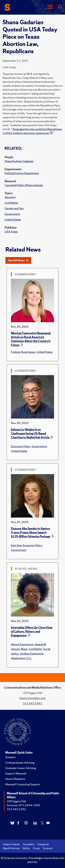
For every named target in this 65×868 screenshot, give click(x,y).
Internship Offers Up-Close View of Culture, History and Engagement (32, 631)
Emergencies (43, 844)
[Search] (60, 7)
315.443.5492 (32, 703)
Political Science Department (22, 173)
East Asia (16, 545)
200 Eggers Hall (16, 801)
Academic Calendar (11, 844)
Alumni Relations (15, 779)
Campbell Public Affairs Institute (24, 185)
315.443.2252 (16, 809)
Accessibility (29, 844)
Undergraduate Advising (20, 763)
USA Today (11, 231)
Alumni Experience (22, 644)
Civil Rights (11, 203)
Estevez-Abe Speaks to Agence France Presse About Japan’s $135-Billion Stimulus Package (31, 532)
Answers (10, 757)
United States (13, 219)
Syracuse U (48, 848)
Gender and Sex (14, 208)
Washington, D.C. (21, 658)
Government (12, 214)
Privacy (37, 848)
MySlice (26, 848)
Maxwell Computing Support (23, 784)
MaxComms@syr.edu (33, 698)
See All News (18, 260)
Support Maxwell (16, 773)
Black (24, 649)
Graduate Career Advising (21, 768)
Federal (16, 352)
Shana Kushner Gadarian (19, 161)
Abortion (10, 197)
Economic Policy (21, 446)
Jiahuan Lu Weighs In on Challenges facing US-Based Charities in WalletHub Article (30, 433)
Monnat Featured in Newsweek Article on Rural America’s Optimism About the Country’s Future (31, 339)
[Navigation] (50, 7)
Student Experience (32, 653)
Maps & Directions (11, 848)
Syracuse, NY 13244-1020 (24, 805)
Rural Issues (28, 352)
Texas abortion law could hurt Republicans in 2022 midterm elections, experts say (32, 131)
